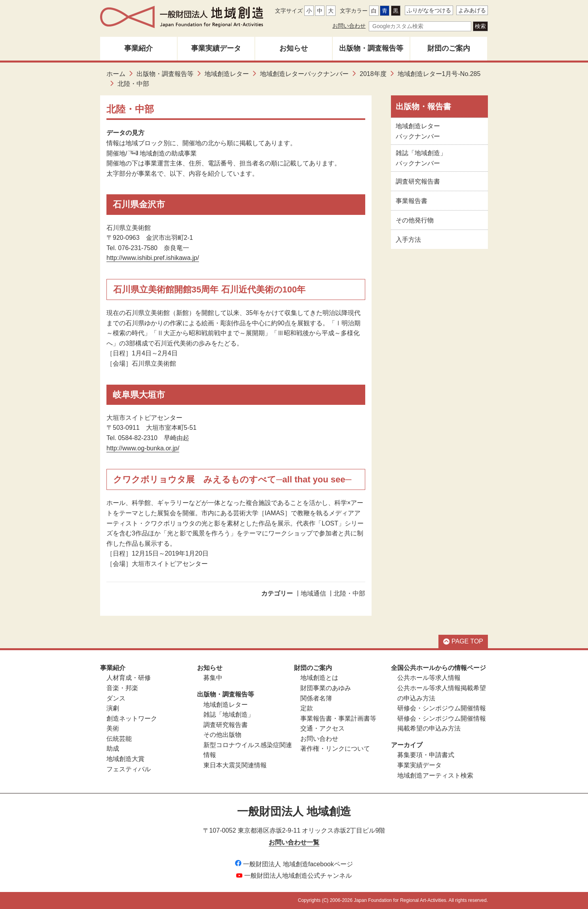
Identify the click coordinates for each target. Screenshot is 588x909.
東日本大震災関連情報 (235, 765)
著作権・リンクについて (335, 749)
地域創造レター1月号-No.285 (439, 74)
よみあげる (472, 10)
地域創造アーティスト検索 (435, 775)
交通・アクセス (322, 728)
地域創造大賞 (125, 759)
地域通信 (313, 593)
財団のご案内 (449, 48)
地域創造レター (227, 74)
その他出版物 (222, 735)
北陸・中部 (349, 593)
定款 (307, 708)
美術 (113, 728)
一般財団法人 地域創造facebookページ (294, 864)
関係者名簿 (316, 698)
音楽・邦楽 (122, 688)
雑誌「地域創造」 (229, 714)
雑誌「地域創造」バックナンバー (421, 158)
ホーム (116, 74)
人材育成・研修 (129, 678)
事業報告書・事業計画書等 (338, 718)
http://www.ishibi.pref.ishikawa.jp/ (153, 258)
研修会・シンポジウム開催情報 (442, 708)
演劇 (113, 708)
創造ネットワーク (132, 718)
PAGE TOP (463, 641)
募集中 (213, 678)
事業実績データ (216, 48)
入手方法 (408, 240)
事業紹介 (138, 48)
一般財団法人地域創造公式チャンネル (294, 876)
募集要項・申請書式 (426, 755)
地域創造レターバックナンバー (304, 74)
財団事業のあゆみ (326, 688)
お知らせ (294, 48)
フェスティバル (129, 769)
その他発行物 (415, 220)
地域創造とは (319, 678)
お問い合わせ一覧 (294, 842)
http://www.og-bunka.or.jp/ (143, 448)
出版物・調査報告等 (371, 48)
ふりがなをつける (429, 10)
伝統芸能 (119, 739)
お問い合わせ (349, 26)
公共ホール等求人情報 (429, 678)
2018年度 (373, 74)
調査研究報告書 (418, 181)
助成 (113, 749)
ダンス (116, 698)
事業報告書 (412, 201)
